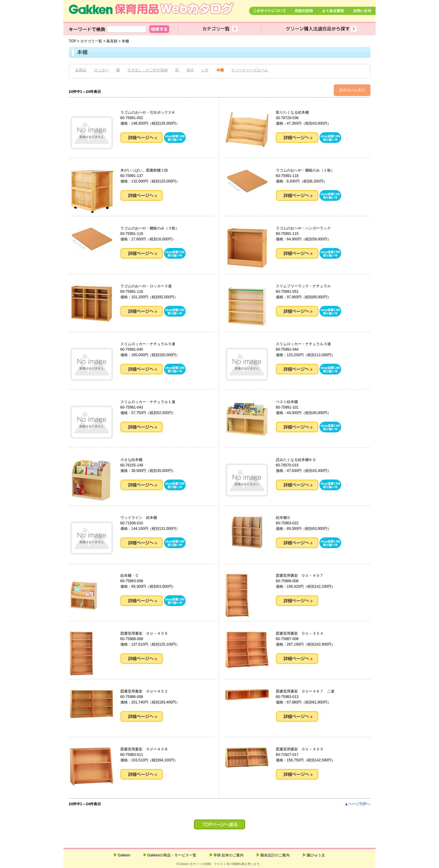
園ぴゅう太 (316, 855)
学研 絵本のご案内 (228, 855)
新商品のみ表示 (352, 90)
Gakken (124, 855)
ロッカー (101, 70)
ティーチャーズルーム (250, 70)
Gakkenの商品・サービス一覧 (172, 855)
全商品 (81, 70)
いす (205, 70)
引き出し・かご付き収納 (148, 70)
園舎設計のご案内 (275, 855)
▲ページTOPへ (357, 804)
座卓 (190, 70)
